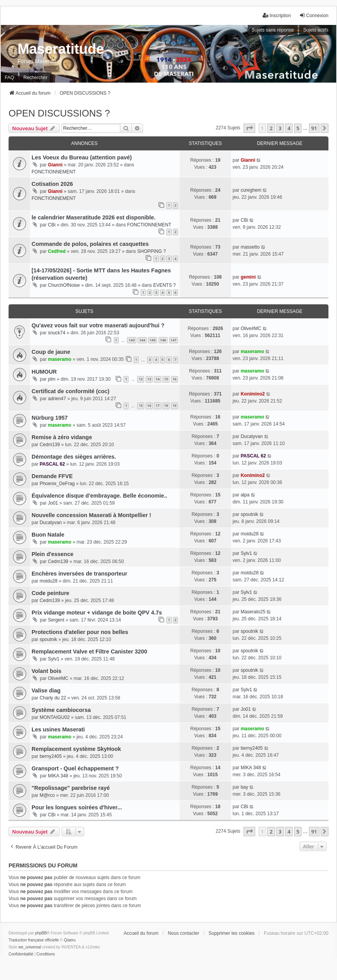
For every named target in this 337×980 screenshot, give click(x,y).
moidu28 (250, 534)
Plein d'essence (52, 554)
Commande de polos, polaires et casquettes (90, 244)
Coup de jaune (51, 352)
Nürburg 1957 (50, 418)
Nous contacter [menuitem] (184, 933)
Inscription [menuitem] (277, 15)
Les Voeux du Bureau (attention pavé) (82, 157)
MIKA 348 (58, 776)
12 (141, 379)
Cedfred (57, 251)
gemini (248, 277)
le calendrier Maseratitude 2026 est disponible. (94, 217)
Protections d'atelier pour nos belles (80, 632)
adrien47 (57, 399)
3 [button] (280, 128)
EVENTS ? (164, 285)
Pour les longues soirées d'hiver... (77, 807)
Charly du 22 (53, 698)
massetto (250, 247)
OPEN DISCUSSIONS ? (59, 113)
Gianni (55, 165)
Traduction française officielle (34, 940)
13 (149, 379)
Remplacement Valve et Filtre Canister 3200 (89, 652)
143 (131, 340)
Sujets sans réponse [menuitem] (273, 30)
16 (175, 379)
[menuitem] (21, 954)
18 (166, 405)
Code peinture (50, 593)
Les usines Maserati (58, 729)
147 (174, 340)
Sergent (56, 620)
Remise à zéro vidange (62, 437)
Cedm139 (50, 445)
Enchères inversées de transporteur (79, 574)
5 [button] (298, 128)
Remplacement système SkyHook (76, 749)
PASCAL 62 (52, 464)
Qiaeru (70, 940)
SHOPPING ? (151, 251)
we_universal (30, 947)
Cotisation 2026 (52, 184)
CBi (52, 225)
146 (163, 340)
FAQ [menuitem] (9, 78)
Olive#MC (251, 328)
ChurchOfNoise (64, 285)
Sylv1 (246, 553)
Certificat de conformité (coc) (71, 391)
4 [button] (289, 128)
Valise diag (46, 690)
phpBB (41, 933)
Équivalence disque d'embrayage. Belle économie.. (99, 496)
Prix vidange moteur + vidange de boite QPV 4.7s (97, 613)
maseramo (60, 359)
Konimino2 (253, 394)
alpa (245, 495)
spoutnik (250, 514)
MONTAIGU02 (55, 717)
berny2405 (51, 756)
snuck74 (57, 333)
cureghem (251, 190)
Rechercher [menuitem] (35, 78)
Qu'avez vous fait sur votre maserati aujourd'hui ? (98, 325)
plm (52, 379)
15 (166, 379)
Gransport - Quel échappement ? (75, 768)
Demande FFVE (52, 476)
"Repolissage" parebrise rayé (71, 788)
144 (142, 340)
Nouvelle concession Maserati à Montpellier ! (91, 515)
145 (153, 340)
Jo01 (53, 503)
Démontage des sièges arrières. (74, 457)
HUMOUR (44, 372)
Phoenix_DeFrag (57, 484)
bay (244, 787)
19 (175, 405)
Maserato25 (253, 612)
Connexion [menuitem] (314, 15)
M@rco (47, 795)
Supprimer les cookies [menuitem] (231, 933)
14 (157, 379)
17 (157, 405)
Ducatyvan (252, 436)
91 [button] (314, 128)
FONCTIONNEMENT (54, 172)
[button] (249, 128)
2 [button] (271, 128)
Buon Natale (48, 535)
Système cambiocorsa (61, 710)
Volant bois (47, 671)
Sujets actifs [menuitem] (316, 30)
